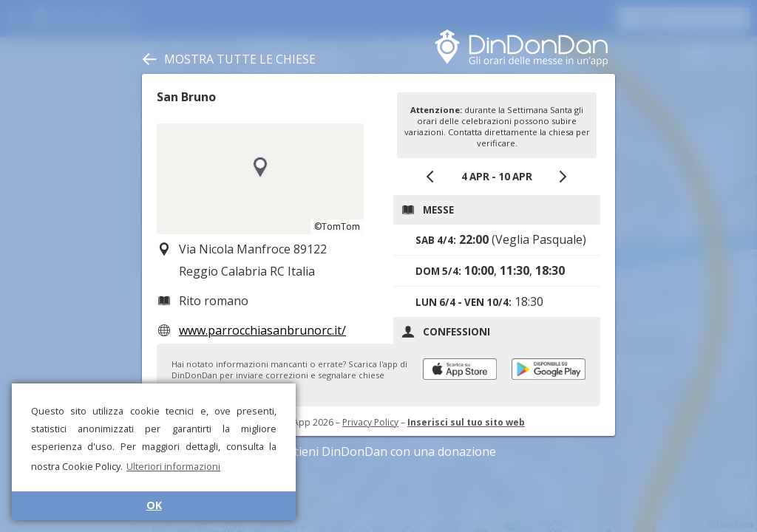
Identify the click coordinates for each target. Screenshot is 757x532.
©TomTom (337, 226)
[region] (260, 179)
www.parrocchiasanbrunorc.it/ (262, 330)
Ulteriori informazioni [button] (173, 466)
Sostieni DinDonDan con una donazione (378, 451)
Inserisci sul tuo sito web (466, 422)
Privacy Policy (370, 422)
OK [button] (154, 505)
